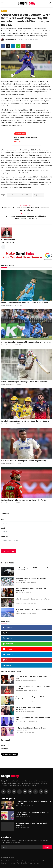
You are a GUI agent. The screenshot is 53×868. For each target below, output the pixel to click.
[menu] (2, 3)
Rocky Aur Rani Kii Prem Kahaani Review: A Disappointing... (31, 729)
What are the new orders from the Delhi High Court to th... (33, 824)
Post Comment (9, 551)
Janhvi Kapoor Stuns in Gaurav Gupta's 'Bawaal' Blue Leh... (33, 719)
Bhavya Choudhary (21, 691)
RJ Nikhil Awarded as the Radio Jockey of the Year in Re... (33, 803)
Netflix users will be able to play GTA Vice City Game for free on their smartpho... (27, 209)
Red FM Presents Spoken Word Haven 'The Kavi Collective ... (32, 813)
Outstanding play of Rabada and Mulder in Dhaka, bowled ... (31, 579)
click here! (18, 142)
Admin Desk (19, 827)
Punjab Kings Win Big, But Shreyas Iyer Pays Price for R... (24, 500)
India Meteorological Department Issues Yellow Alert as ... (33, 600)
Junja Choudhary (21, 680)
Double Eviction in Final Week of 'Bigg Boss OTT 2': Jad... (33, 677)
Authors (36, 863)
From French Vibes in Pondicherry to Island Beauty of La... (34, 610)
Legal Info (31, 861)
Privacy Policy (21, 861)
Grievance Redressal (8, 863)
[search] (51, 3)
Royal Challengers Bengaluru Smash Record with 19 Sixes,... (25, 421)
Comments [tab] (6, 514)
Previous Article (27, 205)
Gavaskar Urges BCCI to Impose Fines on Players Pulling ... (25, 461)
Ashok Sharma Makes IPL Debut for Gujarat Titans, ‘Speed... (25, 303)
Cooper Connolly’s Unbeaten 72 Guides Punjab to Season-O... (26, 342)
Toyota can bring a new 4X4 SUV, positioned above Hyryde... (32, 569)
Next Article (27, 214)
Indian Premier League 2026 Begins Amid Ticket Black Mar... (25, 382)
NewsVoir (18, 817)
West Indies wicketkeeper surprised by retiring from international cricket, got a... (26, 217)
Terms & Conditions (8, 861)
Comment (5, 536)
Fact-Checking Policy (24, 863)
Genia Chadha (20, 732)
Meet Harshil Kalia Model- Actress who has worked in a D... (31, 590)
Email (3, 528)
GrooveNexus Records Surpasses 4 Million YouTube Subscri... (31, 698)
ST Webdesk (19, 593)
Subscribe (47, 847)
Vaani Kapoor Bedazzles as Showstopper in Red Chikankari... (33, 687)
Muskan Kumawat (8, 240)
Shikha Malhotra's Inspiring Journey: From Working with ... (31, 708)
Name (3, 520)
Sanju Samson (39, 195)
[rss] (46, 792)
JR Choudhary (20, 711)
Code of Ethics (42, 861)
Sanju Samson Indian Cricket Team (20, 195)
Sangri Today (6, 745)
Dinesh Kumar (20, 701)
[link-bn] (26, 255)
